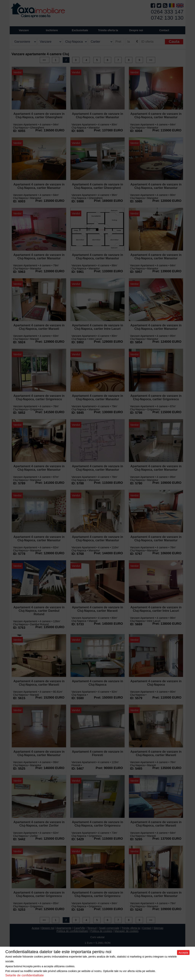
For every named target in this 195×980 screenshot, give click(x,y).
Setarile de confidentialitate (25, 975)
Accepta (183, 953)
